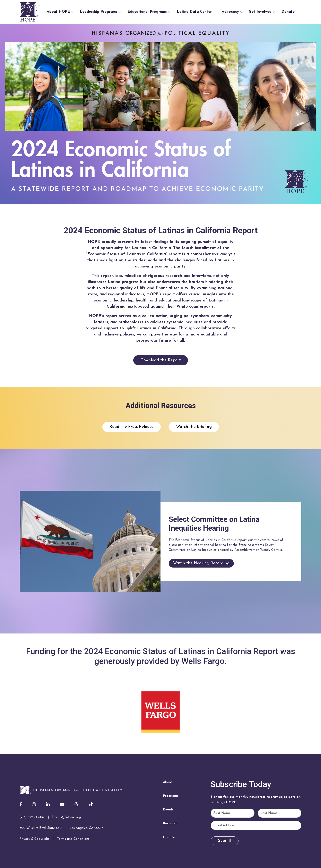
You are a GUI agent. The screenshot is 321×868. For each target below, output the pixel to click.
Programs (171, 796)
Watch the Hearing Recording (201, 563)
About (168, 782)
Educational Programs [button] (149, 12)
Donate (169, 837)
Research (170, 824)
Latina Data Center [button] (196, 12)
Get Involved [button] (262, 12)
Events (168, 810)
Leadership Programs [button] (100, 12)
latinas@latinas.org (66, 817)
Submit (225, 841)
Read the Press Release (132, 427)
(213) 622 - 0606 (32, 817)
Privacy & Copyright (34, 839)
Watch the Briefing (194, 427)
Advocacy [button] (232, 12)
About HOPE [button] (60, 12)
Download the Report (161, 360)
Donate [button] (290, 12)
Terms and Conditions (73, 839)
